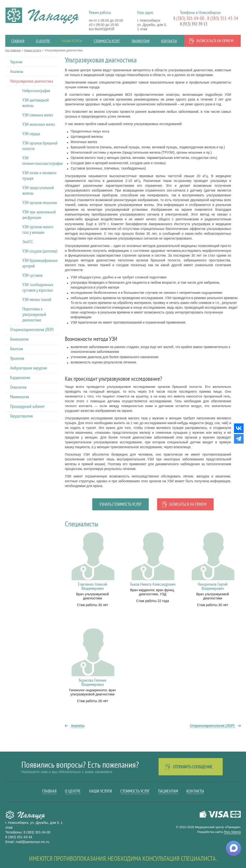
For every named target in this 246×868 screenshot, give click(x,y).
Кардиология (20, 377)
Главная (18, 41)
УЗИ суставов (32, 275)
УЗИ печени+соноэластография (40, 161)
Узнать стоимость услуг (120, 504)
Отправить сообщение (193, 767)
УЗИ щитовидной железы (36, 103)
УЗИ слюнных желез (38, 115)
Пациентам (141, 41)
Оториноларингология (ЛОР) (32, 329)
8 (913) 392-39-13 (194, 24)
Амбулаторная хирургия (28, 368)
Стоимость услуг (107, 41)
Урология (17, 358)
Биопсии (17, 349)
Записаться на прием (215, 41)
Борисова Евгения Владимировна (92, 682)
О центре (43, 41)
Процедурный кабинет (27, 406)
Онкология (18, 387)
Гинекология (19, 339)
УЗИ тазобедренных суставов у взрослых (38, 287)
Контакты (169, 41)
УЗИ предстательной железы (38, 190)
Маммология (20, 397)
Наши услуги (72, 41)
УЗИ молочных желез (39, 124)
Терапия (16, 62)
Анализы (17, 71)
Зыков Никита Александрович (153, 584)
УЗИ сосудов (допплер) (40, 251)
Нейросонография (36, 91)
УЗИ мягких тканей (37, 299)
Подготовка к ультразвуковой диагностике (34, 314)
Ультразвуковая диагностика (32, 81)
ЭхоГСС (28, 242)
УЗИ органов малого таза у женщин (38, 229)
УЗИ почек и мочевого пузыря (39, 175)
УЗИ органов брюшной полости (40, 146)
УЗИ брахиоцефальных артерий (40, 263)
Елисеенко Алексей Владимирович (93, 586)
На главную (13, 50)
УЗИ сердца (31, 134)
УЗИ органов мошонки (40, 202)
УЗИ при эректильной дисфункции (39, 215)
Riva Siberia (232, 832)
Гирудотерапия (21, 416)
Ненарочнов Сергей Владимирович (213, 586)
